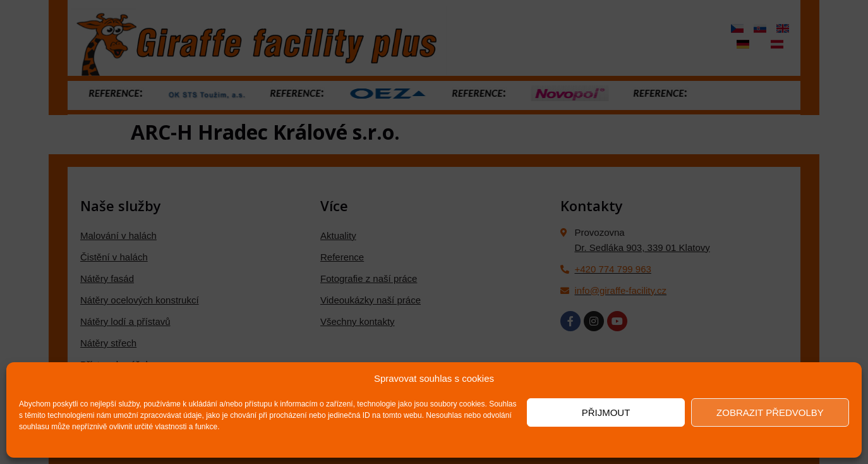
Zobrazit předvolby (770, 412)
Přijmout (606, 412)
